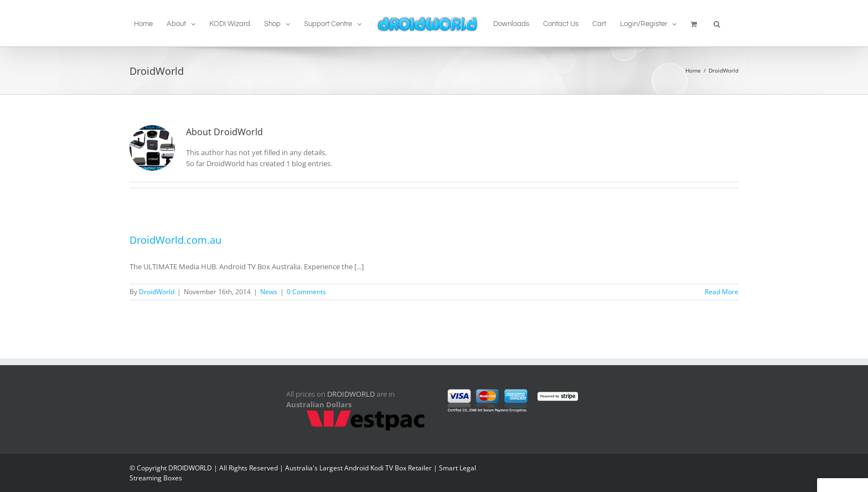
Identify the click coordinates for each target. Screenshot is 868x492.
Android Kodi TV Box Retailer (388, 468)
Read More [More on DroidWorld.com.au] (722, 292)
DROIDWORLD (351, 394)
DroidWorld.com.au (175, 240)
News (269, 292)
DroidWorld (157, 292)
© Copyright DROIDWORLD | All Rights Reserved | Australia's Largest (237, 468)
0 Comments (306, 292)
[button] (717, 23)
